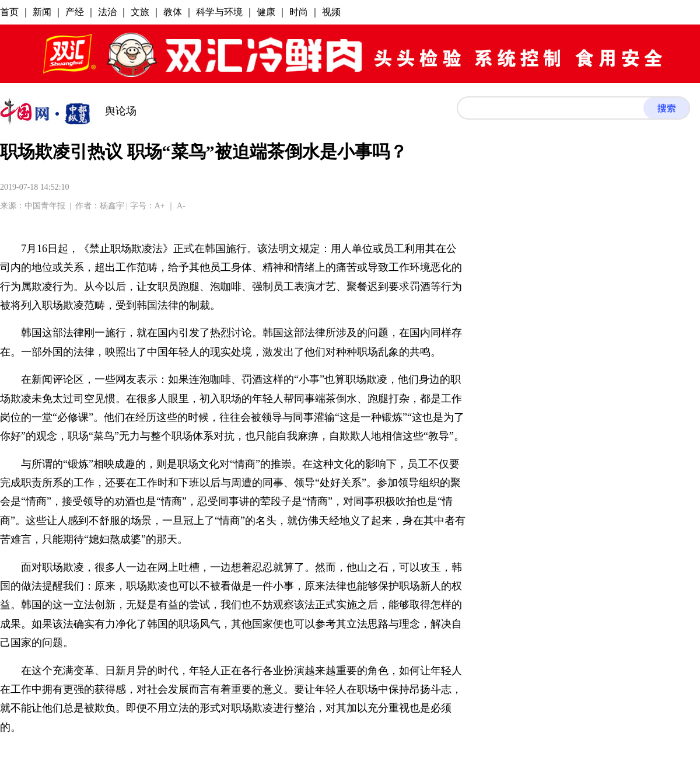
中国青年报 (45, 206)
